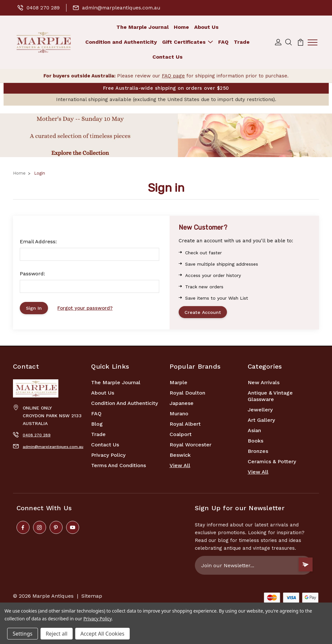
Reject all (57, 634)
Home (181, 27)
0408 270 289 (39, 8)
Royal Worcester (190, 446)
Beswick (180, 457)
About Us (206, 27)
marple (178, 384)
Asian (254, 432)
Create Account (204, 313)
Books (255, 442)
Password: (32, 274)
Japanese (182, 405)
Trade (242, 42)
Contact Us (167, 57)
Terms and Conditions (119, 467)
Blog (97, 425)
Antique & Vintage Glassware (270, 398)
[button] (166, 136)
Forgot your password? (87, 309)
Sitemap (92, 598)
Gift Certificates (188, 42)
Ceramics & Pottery (272, 463)
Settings (23, 634)
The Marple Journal (142, 27)
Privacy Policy (108, 457)
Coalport (181, 436)
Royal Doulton (187, 394)
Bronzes (258, 453)
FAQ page (173, 76)
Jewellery (260, 411)
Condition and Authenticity (121, 42)
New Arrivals (264, 384)
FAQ (223, 42)
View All (180, 467)
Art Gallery (261, 422)
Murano (179, 415)
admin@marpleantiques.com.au (119, 8)
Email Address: (38, 242)
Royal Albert (185, 425)
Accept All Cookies (102, 634)
